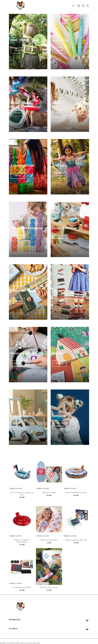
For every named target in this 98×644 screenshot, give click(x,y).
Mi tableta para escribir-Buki (22, 587)
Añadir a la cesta (16, 489)
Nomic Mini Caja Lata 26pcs (49, 587)
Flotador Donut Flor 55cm (49, 540)
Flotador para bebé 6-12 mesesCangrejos (22, 541)
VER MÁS (18, 50)
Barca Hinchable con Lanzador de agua (22, 494)
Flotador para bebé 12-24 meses (76, 493)
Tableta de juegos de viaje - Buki (76, 540)
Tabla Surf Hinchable (49, 493)
